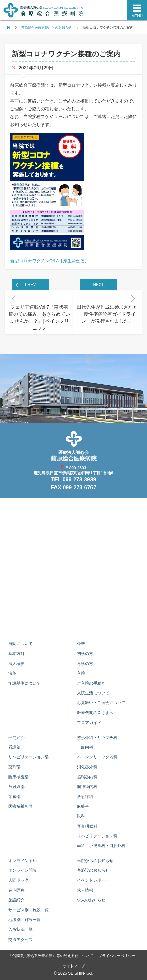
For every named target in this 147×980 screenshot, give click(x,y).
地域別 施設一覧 (25, 920)
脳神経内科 (87, 787)
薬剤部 (14, 767)
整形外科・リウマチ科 (97, 738)
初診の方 (85, 654)
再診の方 (85, 664)
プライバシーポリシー (117, 956)
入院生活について (93, 693)
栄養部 (14, 797)
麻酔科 (83, 806)
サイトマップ (74, 966)
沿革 (12, 673)
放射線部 (16, 787)
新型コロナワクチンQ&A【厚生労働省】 (50, 261)
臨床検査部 (19, 777)
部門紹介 (16, 738)
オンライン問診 (23, 870)
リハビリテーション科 (97, 836)
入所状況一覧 (21, 929)
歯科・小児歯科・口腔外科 (101, 846)
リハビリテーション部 (29, 757)
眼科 (81, 816)
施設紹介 (16, 900)
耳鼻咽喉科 (87, 826)
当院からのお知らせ (95, 861)
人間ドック (19, 880)
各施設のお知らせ (93, 870)
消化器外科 (87, 767)
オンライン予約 (23, 861)
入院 (81, 673)
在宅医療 (16, 890)
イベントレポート (93, 880)
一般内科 (85, 747)
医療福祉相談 (21, 806)
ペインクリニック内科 (97, 757)
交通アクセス (21, 940)
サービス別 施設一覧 (29, 910)
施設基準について (25, 683)
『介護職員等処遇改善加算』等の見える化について (51, 956)
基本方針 (16, 654)
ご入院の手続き (91, 683)
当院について (21, 644)
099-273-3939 (79, 479)
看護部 (14, 747)
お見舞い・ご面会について (101, 703)
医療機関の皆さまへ (95, 713)
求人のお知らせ (91, 900)
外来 (81, 644)
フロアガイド (89, 723)
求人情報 (85, 890)
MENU (137, 16)
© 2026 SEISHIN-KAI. (73, 973)
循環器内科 (87, 777)
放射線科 (85, 797)
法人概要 (16, 664)
